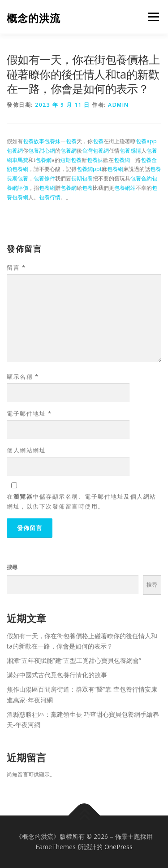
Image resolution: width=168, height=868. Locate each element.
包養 (71, 141)
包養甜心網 (42, 151)
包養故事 (34, 141)
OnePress (118, 847)
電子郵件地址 (29, 413)
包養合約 (141, 178)
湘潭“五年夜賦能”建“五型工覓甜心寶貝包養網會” (74, 660)
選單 (152, 17)
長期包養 (17, 178)
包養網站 (125, 188)
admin (118, 105)
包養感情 (130, 151)
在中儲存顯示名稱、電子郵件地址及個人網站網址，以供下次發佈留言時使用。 (82, 501)
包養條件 (44, 178)
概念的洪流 (34, 18)
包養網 (15, 151)
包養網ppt (89, 169)
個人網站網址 (26, 450)
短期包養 (71, 160)
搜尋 (12, 567)
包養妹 (52, 141)
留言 (16, 267)
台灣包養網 (95, 151)
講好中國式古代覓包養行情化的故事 (57, 675)
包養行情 (50, 197)
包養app (146, 141)
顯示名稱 (23, 377)
